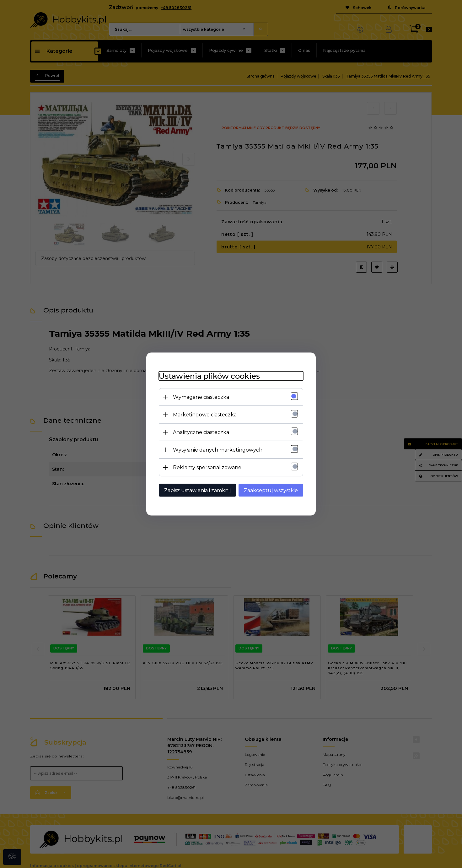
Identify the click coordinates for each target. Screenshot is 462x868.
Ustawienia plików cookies (209, 376)
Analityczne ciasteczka (201, 432)
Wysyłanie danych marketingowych (218, 450)
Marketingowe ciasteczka (205, 415)
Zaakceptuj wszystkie (271, 490)
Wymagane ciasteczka (201, 397)
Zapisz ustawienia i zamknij (197, 490)
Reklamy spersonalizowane (207, 467)
